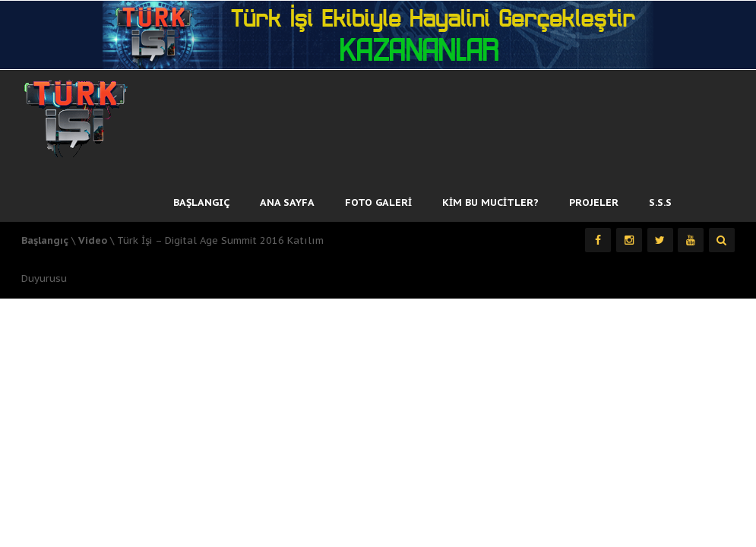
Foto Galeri (378, 202)
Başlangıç (201, 202)
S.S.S (660, 202)
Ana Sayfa (287, 202)
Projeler (594, 202)
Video (93, 240)
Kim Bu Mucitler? (490, 202)
